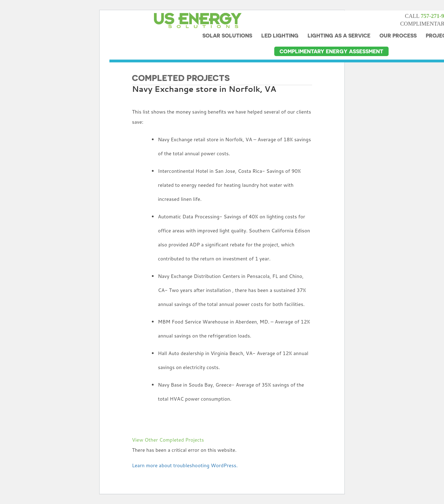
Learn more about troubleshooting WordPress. (185, 465)
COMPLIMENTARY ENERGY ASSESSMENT (331, 41)
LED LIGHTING (280, 25)
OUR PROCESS (398, 25)
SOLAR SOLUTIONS (227, 25)
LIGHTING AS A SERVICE (339, 25)
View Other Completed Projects (168, 440)
